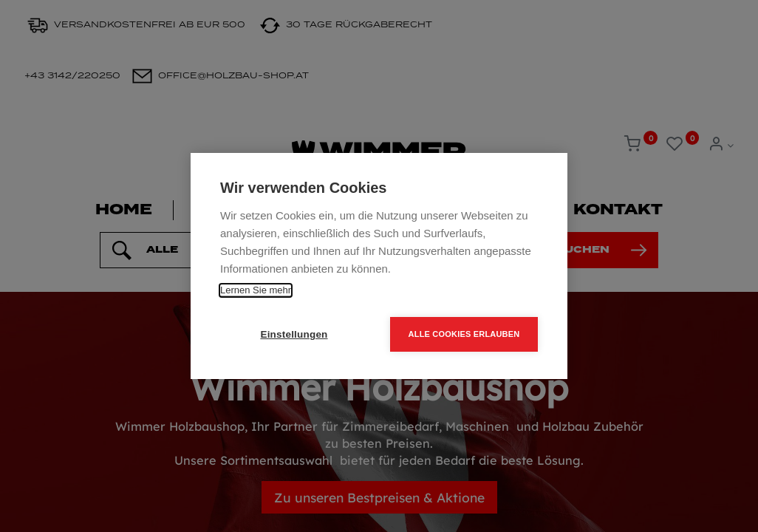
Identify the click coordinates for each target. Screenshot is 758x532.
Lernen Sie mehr (256, 290)
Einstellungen (294, 334)
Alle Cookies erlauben (464, 334)
